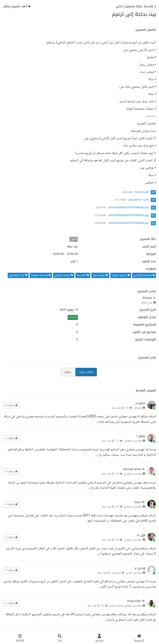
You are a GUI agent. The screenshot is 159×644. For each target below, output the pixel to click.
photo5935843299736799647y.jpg (129, 215)
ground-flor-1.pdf (138, 200)
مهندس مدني (134, 573)
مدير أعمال (147, 303)
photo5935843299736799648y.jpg (129, 208)
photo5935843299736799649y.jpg (129, 223)
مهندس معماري (133, 441)
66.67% (73, 317)
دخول (68, 372)
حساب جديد (86, 372)
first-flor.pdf (142, 192)
